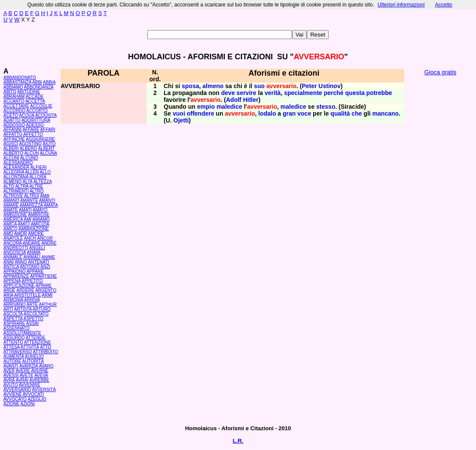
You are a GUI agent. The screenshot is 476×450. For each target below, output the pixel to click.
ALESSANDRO (18, 163)
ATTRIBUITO (46, 352)
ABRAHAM (14, 96)
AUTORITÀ (33, 361)
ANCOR (45, 238)
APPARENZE (16, 276)
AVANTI (11, 366)
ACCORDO (14, 111)
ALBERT (47, 148)
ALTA (27, 182)
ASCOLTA (13, 314)
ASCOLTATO (36, 314)
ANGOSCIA (15, 253)
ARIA (8, 295)
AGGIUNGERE (40, 139)
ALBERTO (13, 153)
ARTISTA (23, 309)
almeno (213, 86)
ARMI (47, 295)
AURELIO (34, 357)
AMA (44, 196)
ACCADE (35, 96)
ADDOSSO (14, 125)
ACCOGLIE (41, 106)
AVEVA (41, 375)
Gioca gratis (441, 72)
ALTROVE (13, 196)
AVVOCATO (15, 399)
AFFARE (31, 130)
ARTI (8, 309)
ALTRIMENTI (16, 191)
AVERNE (40, 371)
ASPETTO (34, 319)
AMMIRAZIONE (34, 229)
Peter (309, 86)
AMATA (51, 205)
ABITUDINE (29, 92)
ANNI (9, 262)
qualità (340, 113)
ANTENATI (38, 262)
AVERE (23, 371)
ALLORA (38, 177)
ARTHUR (47, 305)
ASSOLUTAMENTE (22, 333)
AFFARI (48, 130)
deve (228, 93)
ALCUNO (29, 158)
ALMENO (12, 182)
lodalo (267, 113)
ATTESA (12, 347)
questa (355, 93)
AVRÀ (9, 380)
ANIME (48, 257)
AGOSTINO (30, 144)
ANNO (21, 262)
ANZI (45, 267)
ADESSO (35, 125)
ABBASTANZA (17, 82)
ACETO (11, 115)
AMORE (36, 234)
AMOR (21, 234)
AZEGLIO (37, 399)
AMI (27, 219)
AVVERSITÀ (44, 390)
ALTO (9, 186)
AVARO (46, 366)
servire (247, 93)
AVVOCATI (33, 394)
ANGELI (37, 248)
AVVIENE (13, 394)
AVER (9, 371)
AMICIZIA (40, 224)
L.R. (238, 441)
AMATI (25, 210)
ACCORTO (37, 111)
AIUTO (49, 144)
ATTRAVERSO (18, 352)
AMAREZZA (31, 205)
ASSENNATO (17, 328)
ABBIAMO (13, 87)
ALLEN (32, 172)
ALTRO (37, 191)
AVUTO (11, 385)
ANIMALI (32, 257)
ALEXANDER (17, 167)
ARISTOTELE (27, 295)
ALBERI (11, 148)
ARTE (32, 305)
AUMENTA (14, 357)
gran (289, 113)
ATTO (46, 347)
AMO (8, 234)
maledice (229, 107)
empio (206, 107)
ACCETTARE (16, 106)
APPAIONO (15, 271)
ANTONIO (29, 267)
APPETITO (32, 281)
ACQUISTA (46, 115)
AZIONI (27, 404)
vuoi (179, 113)
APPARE (35, 271)
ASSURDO (14, 338)
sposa (190, 86)
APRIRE (44, 286)
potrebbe (379, 93)
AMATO (40, 210)
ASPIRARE (14, 323)
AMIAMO (41, 219)
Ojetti (181, 120)
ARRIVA (32, 300)
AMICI (24, 224)
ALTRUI (32, 196)
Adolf (234, 100)
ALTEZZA (43, 182)
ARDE (9, 290)
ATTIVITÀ (30, 347)
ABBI (37, 82)
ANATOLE (13, 238)
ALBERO (29, 148)
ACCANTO (14, 101)
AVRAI (22, 380)
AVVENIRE (30, 385)
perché (334, 93)
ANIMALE (13, 257)
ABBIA (49, 82)
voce (304, 113)
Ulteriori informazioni (401, 5)
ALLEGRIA (14, 172)
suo (259, 86)
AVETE (27, 375)
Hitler (251, 100)
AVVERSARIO (17, 390)
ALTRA (22, 186)
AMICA (10, 224)
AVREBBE (39, 380)
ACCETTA (35, 101)
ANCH (30, 238)
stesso (326, 107)
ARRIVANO (15, 305)
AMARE (11, 205)
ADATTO (12, 120)
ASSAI (32, 323)
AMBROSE (39, 215)
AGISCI (11, 144)
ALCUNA (49, 153)
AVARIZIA (29, 366)
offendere (201, 113)
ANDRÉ (49, 243)
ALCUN (32, 153)
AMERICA (13, 219)
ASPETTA (13, 319)
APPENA (12, 281)
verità (273, 93)
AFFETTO (33, 134)
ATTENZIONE (38, 342)
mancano (386, 113)
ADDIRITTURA (36, 120)
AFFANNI (12, 130)
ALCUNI (11, 158)
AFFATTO (13, 134)
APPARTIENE (43, 276)
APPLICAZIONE (19, 286)
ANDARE (31, 243)
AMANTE (29, 201)
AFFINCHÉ (14, 139)
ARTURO (42, 309)
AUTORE (12, 361)
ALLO (46, 172)
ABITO (10, 92)
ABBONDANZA (39, 87)
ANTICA (11, 267)
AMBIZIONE (15, 215)
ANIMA (33, 253)
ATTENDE (36, 338)
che (357, 113)
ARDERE (25, 290)
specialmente (303, 93)
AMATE (11, 210)
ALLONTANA (16, 177)
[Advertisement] (440, 211)
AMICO (11, 229)
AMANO (11, 201)
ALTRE (37, 186)
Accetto (443, 5)
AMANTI (47, 201)
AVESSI (11, 375)
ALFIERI (39, 167)
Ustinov (329, 86)
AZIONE (11, 404)
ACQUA (27, 115)
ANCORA (12, 243)
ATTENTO (13, 342)
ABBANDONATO (20, 78)
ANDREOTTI (16, 248)
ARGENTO (46, 290)
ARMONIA (13, 300)
